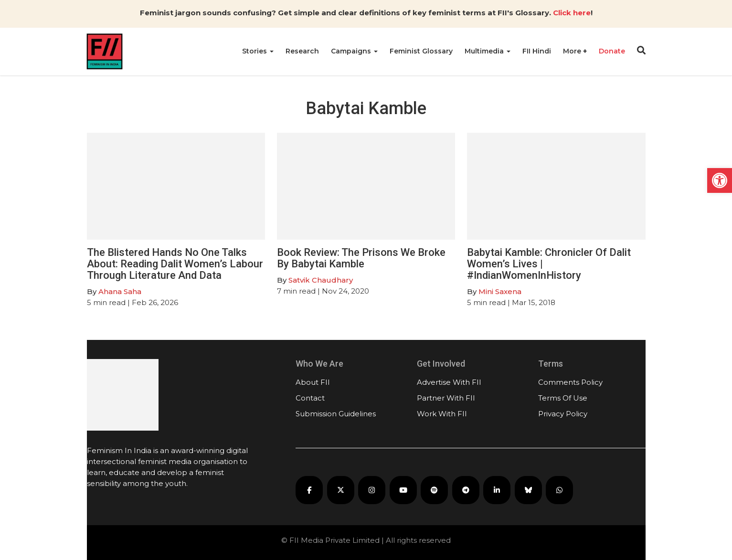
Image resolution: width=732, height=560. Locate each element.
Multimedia (488, 51)
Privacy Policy (563, 414)
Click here (572, 13)
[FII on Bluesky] (528, 490)
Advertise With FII (449, 382)
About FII (313, 382)
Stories (258, 51)
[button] (720, 180)
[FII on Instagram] (372, 490)
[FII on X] (341, 490)
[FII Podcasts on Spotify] (434, 490)
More (573, 51)
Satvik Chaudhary (321, 280)
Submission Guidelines (336, 414)
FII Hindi (537, 51)
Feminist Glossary (421, 51)
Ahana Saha (120, 291)
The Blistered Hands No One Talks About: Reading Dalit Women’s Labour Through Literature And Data (175, 264)
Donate (612, 51)
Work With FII (442, 414)
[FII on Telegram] (466, 490)
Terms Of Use (563, 398)
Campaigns (354, 51)
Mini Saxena (500, 291)
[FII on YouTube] (403, 490)
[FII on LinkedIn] (497, 490)
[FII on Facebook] (309, 490)
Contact (310, 398)
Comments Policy (570, 382)
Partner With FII (446, 398)
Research (302, 51)
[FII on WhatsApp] (559, 490)
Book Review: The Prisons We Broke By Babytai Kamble (361, 258)
